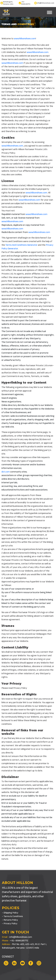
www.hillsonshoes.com (25, 39)
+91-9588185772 (26, 3)
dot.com (6, 472)
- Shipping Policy (10, 913)
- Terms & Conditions (12, 916)
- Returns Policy (10, 920)
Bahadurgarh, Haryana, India (8, 3)
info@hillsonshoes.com (45, 3)
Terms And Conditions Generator (21, 245)
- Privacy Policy (10, 924)
